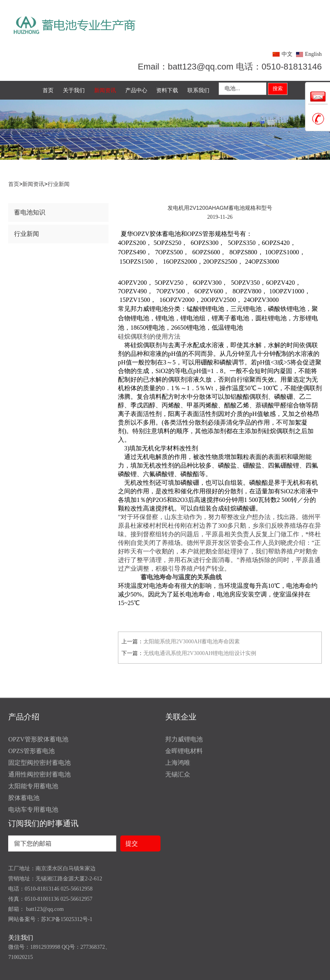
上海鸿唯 (178, 763)
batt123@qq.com (44, 909)
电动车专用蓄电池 (33, 810)
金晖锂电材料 (184, 751)
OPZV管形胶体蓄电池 (38, 739)
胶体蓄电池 (24, 798)
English (313, 54)
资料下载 (167, 90)
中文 (287, 54)
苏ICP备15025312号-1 (67, 919)
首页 (48, 90)
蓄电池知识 (30, 212)
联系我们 (198, 90)
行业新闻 (59, 184)
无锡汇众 (178, 774)
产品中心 (136, 90)
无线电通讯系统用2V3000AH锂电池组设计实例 (200, 653)
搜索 (278, 88)
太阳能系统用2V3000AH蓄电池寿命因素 (192, 642)
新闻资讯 (105, 90)
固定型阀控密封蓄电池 (39, 763)
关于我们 (74, 90)
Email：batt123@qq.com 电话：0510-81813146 (230, 67)
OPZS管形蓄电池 (31, 751)
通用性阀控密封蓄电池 (39, 774)
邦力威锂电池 (184, 739)
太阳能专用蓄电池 (33, 786)
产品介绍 (24, 717)
